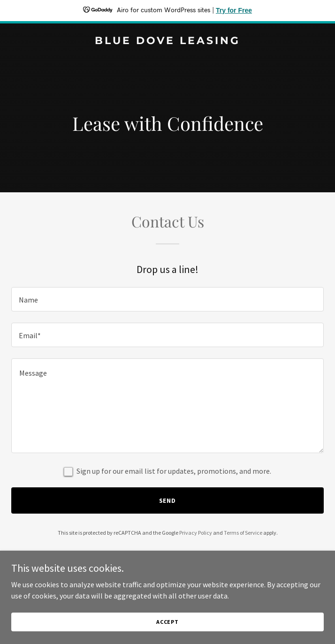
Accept (167, 622)
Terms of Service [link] (243, 533)
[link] (167, 41)
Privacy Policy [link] (196, 533)
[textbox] (167, 299)
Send (168, 500)
